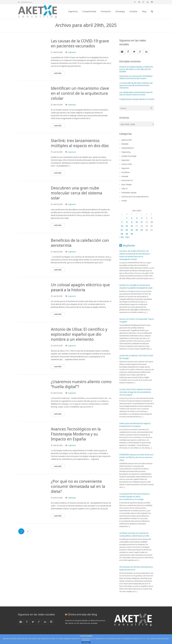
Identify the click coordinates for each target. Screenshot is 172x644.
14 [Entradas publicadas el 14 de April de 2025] (122, 226)
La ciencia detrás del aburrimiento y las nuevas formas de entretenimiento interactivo (136, 85)
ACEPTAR (86, 642)
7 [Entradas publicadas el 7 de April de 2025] (122, 222)
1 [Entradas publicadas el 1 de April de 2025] (127, 218)
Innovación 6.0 (127, 180)
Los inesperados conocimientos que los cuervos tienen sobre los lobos (136, 93)
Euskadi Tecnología (129, 156)
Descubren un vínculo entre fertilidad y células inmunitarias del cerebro (136, 77)
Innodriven (126, 172)
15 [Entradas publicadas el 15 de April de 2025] (127, 226)
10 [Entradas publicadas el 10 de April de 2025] (137, 222)
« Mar (122, 237)
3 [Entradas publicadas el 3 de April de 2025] (137, 218)
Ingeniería (72, 52)
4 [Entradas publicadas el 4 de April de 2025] (142, 218)
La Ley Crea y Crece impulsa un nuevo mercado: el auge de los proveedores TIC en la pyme (135, 392)
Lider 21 (125, 188)
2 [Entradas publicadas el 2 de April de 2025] (132, 218)
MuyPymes (129, 245)
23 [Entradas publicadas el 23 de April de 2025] (132, 230)
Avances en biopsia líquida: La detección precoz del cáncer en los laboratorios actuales (136, 69)
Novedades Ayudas (129, 193)
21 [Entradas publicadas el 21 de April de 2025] (122, 230)
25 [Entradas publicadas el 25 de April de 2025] (142, 230)
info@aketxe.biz (26, 2)
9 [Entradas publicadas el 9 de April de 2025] (132, 222)
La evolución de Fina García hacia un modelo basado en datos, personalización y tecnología (134, 496)
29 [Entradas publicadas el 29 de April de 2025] (127, 234)
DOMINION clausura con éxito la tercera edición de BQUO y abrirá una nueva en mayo (136, 457)
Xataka (124, 201)
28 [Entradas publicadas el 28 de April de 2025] (122, 234)
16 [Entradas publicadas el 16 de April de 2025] (132, 226)
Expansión (125, 160)
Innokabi (125, 176)
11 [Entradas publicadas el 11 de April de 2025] (142, 222)
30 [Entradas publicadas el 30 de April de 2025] (132, 234)
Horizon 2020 (127, 164)
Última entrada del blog (82, 614)
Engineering (126, 152)
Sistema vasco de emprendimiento (135, 197)
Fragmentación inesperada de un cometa (137, 99)
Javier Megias (127, 184)
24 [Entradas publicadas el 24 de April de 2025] (137, 230)
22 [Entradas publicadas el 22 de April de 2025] (127, 230)
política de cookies (144, 639)
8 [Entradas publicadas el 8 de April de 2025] (127, 222)
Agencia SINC (127, 140)
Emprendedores (128, 148)
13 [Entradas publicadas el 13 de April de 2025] (152, 222)
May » (128, 237)
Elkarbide (125, 144)
